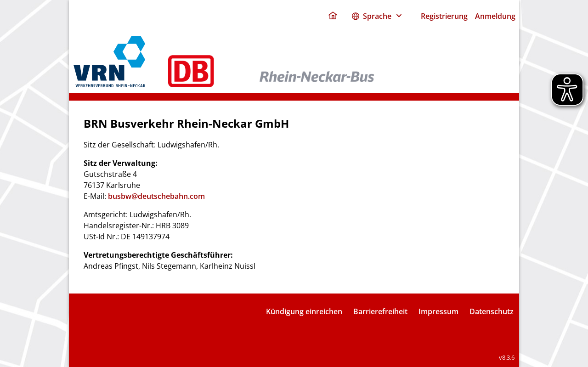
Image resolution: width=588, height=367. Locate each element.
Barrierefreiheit (380, 311)
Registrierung (444, 16)
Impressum (438, 311)
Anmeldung (495, 16)
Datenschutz (492, 311)
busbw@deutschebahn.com (156, 196)
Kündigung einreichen (304, 311)
